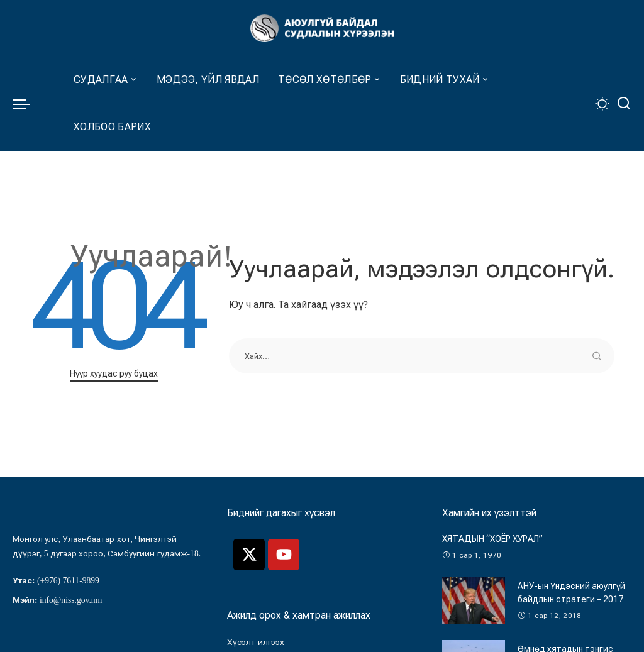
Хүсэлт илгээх (255, 642)
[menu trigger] (28, 104)
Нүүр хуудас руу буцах (114, 373)
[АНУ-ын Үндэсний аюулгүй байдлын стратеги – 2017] (474, 601)
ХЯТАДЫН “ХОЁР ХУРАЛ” (492, 539)
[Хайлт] (624, 104)
